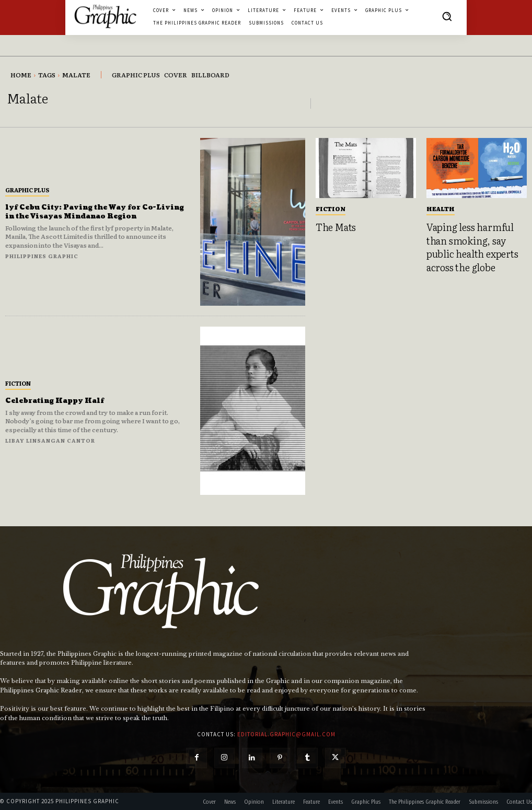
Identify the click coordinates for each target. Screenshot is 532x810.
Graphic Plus (27, 190)
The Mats (333, 226)
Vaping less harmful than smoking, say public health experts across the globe (474, 244)
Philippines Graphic (42, 256)
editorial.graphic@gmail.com (286, 734)
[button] (447, 16)
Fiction (18, 383)
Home (21, 75)
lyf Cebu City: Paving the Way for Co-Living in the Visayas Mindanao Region (93, 212)
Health (441, 209)
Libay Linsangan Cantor (50, 440)
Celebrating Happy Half (60, 401)
